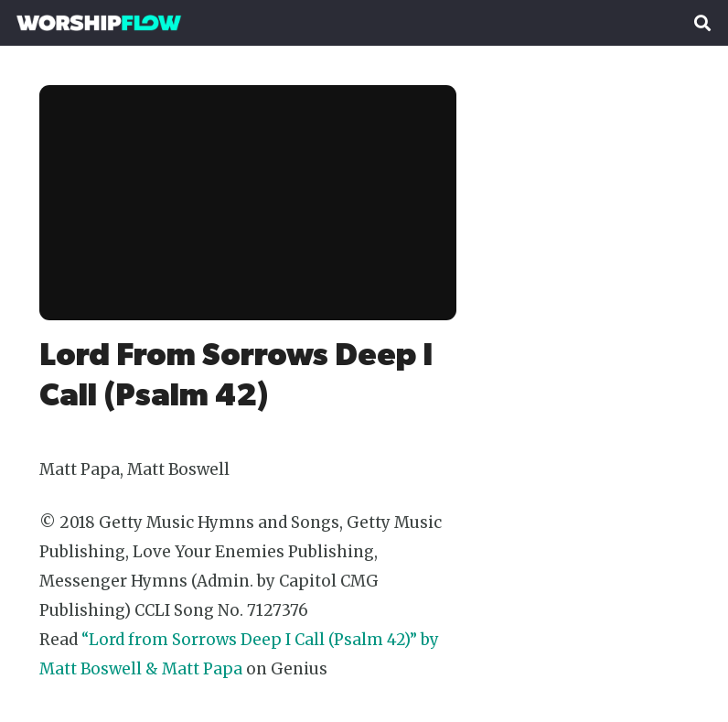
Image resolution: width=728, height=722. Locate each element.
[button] (702, 23)
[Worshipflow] (99, 23)
